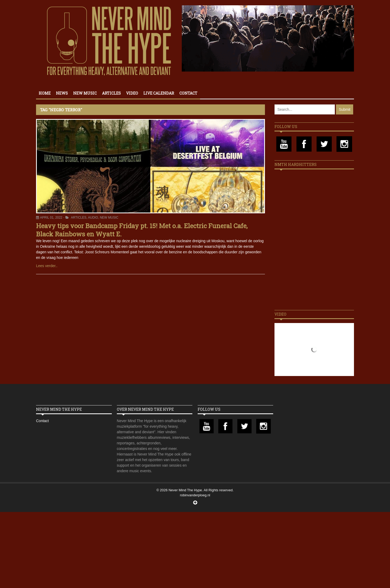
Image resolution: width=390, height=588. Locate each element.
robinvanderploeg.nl (195, 495)
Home (45, 93)
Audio (93, 218)
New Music (85, 93)
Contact (188, 93)
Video (132, 93)
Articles (111, 93)
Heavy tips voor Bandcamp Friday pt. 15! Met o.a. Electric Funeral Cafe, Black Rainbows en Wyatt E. (142, 230)
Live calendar (159, 93)
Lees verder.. (47, 266)
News (62, 93)
